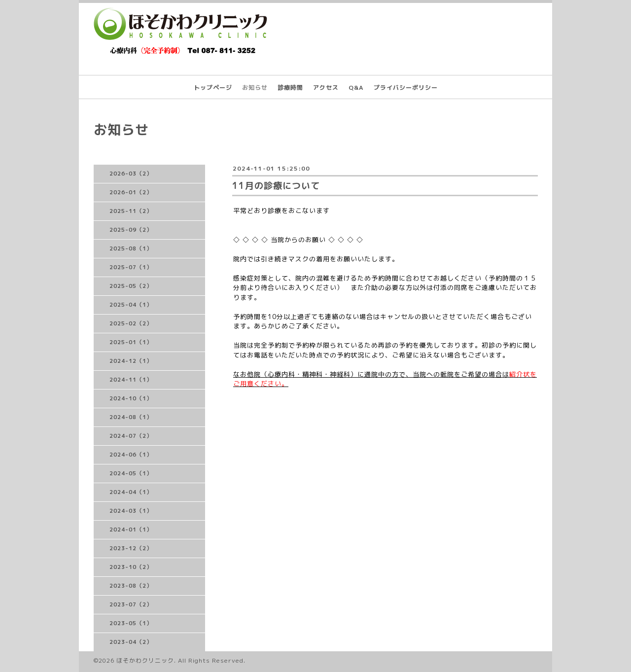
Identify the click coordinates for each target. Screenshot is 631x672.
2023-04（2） (131, 642)
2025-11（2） (131, 211)
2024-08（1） (131, 417)
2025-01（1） (131, 342)
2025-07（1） (131, 267)
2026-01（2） (131, 192)
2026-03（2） (131, 174)
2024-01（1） (131, 530)
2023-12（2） (131, 548)
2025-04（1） (131, 305)
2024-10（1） (131, 398)
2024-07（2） (131, 436)
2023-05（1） (131, 623)
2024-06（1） (131, 455)
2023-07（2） (131, 604)
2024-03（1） (131, 511)
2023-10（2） (131, 567)
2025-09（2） (131, 230)
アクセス (326, 88)
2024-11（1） (131, 380)
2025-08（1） (131, 248)
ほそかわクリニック (145, 660)
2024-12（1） (131, 361)
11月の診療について (276, 186)
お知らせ (255, 88)
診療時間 (290, 88)
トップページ (213, 88)
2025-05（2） (131, 286)
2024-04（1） (131, 492)
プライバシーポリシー (406, 88)
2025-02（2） (131, 323)
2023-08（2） (131, 586)
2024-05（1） (131, 473)
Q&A (356, 88)
